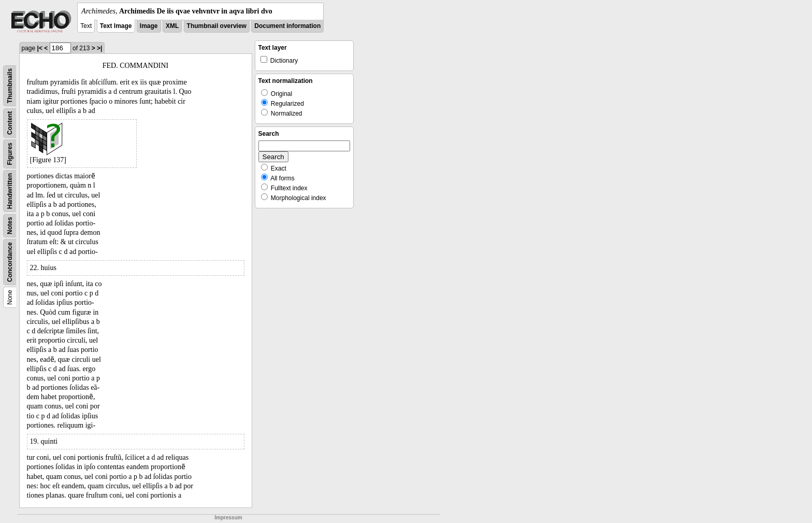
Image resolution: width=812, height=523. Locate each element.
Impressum (228, 518)
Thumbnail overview (217, 26)
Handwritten (10, 191)
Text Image (116, 26)
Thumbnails (10, 86)
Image (149, 26)
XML (172, 26)
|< (40, 48)
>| (99, 48)
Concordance (10, 262)
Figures (10, 154)
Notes (10, 226)
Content (10, 123)
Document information (287, 26)
